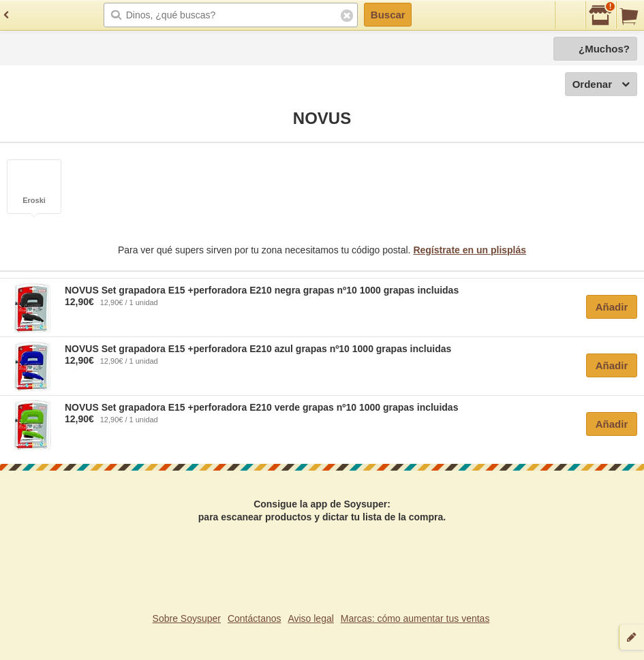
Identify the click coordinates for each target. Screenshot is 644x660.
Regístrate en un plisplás (470, 250)
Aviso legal (310, 618)
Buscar (388, 15)
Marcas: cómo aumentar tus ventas (415, 618)
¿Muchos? (604, 49)
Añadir (612, 307)
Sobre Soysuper (187, 618)
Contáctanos (255, 618)
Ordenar (601, 85)
